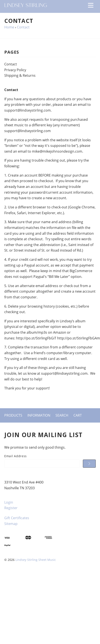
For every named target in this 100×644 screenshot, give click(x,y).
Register (11, 508)
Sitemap (11, 524)
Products (13, 415)
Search (62, 415)
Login (9, 502)
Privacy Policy (15, 70)
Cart (78, 415)
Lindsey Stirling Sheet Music (36, 560)
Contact (11, 64)
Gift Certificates (17, 518)
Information (39, 415)
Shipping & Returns (20, 75)
